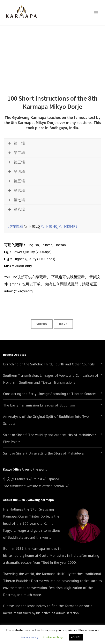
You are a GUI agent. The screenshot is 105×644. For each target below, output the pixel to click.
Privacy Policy (29, 637)
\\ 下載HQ (49, 226)
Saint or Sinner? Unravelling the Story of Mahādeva (43, 453)
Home (63, 324)
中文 (7, 479)
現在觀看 (16, 226)
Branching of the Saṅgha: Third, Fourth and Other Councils (49, 364)
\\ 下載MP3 (68, 226)
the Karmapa (35, 548)
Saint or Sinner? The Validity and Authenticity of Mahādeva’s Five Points (50, 438)
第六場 (17, 190)
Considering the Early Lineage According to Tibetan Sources (50, 394)
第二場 (17, 153)
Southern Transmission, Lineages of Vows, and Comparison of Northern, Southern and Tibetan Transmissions (51, 379)
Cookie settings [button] (53, 637)
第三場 (17, 162)
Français (21, 479)
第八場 (17, 209)
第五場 (17, 181)
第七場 (17, 200)
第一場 (17, 143)
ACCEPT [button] (76, 637)
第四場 (17, 172)
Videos (42, 324)
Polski (37, 479)
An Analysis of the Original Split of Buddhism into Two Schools (46, 420)
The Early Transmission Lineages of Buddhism (39, 405)
